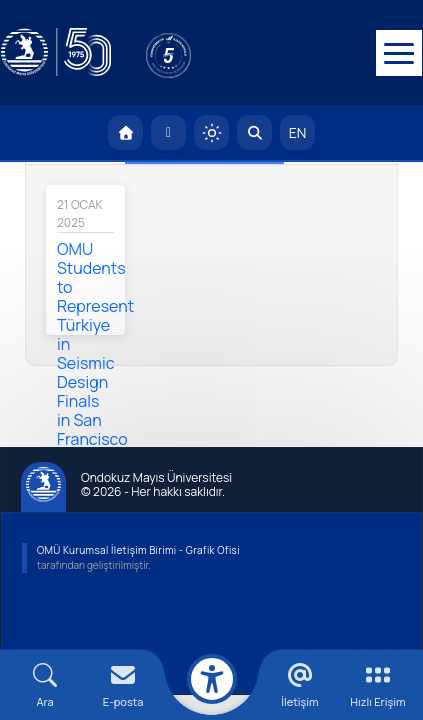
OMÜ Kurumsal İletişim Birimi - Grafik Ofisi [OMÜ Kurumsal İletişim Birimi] (138, 555)
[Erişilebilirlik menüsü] (212, 679)
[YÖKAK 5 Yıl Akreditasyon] (200, 55)
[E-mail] (123, 685)
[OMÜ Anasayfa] (125, 137)
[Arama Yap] (254, 137)
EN (298, 137)
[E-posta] (168, 137)
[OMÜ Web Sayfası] (55, 55)
